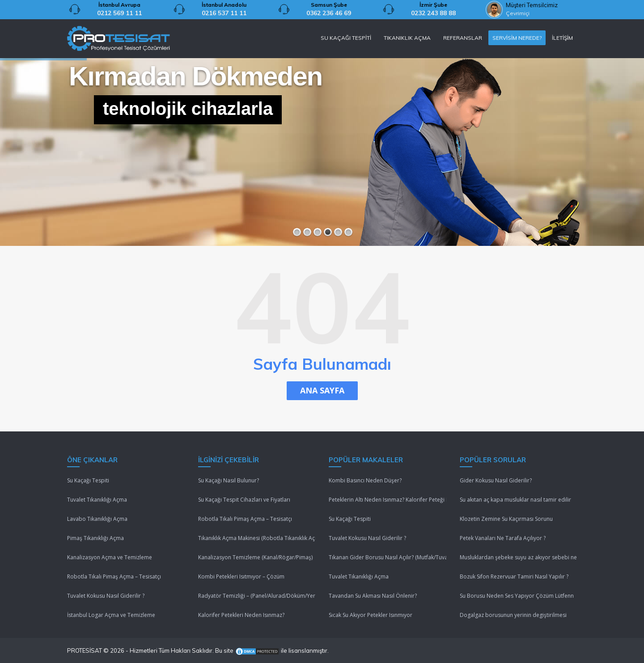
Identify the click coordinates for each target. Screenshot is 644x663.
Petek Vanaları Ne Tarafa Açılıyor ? (503, 538)
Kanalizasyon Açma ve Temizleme (110, 557)
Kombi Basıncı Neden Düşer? (365, 480)
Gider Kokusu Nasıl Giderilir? (496, 480)
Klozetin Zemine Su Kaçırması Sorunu (506, 519)
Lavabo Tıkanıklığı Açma (97, 519)
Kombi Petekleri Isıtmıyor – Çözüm (241, 576)
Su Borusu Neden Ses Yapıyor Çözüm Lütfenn (517, 596)
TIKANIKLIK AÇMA (407, 38)
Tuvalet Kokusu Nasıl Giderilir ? (106, 596)
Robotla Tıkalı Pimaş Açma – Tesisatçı (114, 576)
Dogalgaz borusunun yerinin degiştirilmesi (513, 615)
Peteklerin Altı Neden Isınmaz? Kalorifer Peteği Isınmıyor (388, 500)
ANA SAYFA (322, 390)
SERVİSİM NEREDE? (517, 38)
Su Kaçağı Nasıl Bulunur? (229, 480)
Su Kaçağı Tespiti (88, 480)
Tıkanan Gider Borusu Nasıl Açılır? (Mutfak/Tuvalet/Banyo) (388, 557)
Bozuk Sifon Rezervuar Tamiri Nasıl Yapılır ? (514, 576)
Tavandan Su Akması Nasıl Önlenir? (373, 596)
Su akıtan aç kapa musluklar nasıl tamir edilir (515, 500)
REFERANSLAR (463, 38)
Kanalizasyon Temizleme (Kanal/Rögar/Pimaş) (255, 557)
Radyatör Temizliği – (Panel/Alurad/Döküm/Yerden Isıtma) (257, 596)
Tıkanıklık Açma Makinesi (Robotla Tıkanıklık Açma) (257, 538)
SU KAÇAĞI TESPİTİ (346, 38)
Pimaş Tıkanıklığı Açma (95, 538)
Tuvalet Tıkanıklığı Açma (97, 500)
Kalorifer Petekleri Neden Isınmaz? (241, 615)
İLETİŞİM (562, 38)
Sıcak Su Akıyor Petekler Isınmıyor (371, 615)
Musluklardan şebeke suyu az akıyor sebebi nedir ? (519, 557)
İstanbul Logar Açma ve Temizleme (111, 615)
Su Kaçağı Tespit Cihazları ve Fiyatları (244, 500)
